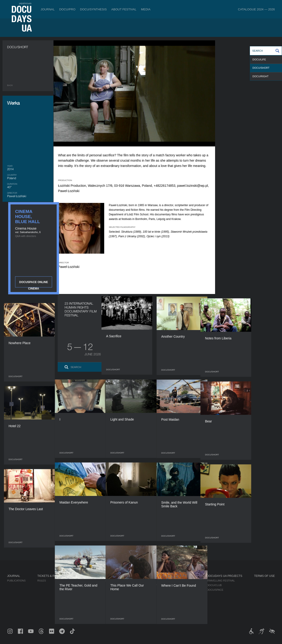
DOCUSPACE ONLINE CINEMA (249, 122)
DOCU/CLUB (214, 585)
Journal (48, 9)
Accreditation (184, 585)
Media (146, 9)
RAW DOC (81, 585)
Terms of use (264, 576)
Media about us (184, 581)
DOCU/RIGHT (261, 76)
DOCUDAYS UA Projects (225, 576)
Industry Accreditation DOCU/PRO (99, 581)
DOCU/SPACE (215, 590)
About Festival (124, 9)
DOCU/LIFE (259, 59)
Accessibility (145, 599)
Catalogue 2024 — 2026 (256, 9)
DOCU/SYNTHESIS (93, 9)
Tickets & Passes (50, 576)
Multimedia (181, 590)
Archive (141, 613)
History (141, 608)
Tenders (141, 604)
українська (25, 3)
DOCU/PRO (67, 9)
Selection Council (148, 585)
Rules (42, 581)
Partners (142, 594)
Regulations (144, 581)
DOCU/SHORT (261, 68)
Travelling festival (221, 581)
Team (139, 590)
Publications (16, 581)
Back (10, 85)
